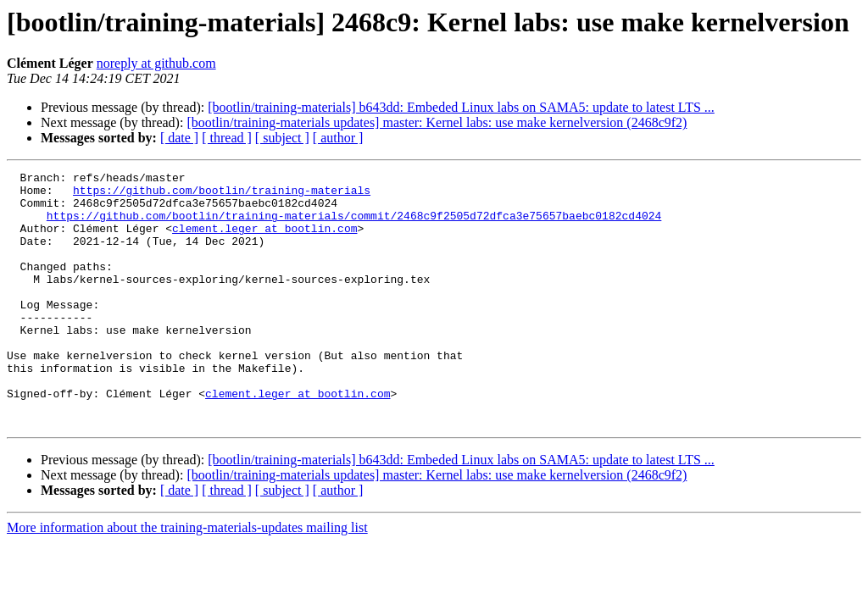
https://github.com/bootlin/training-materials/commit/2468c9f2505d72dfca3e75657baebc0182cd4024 (354, 225)
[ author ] (338, 138)
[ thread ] (227, 138)
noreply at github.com (156, 63)
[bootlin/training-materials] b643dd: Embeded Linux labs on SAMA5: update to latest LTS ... (461, 107)
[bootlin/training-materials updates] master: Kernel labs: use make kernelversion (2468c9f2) (437, 122)
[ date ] (179, 138)
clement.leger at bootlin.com (264, 241)
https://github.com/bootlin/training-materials (222, 195)
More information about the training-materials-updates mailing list (187, 578)
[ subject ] (282, 138)
